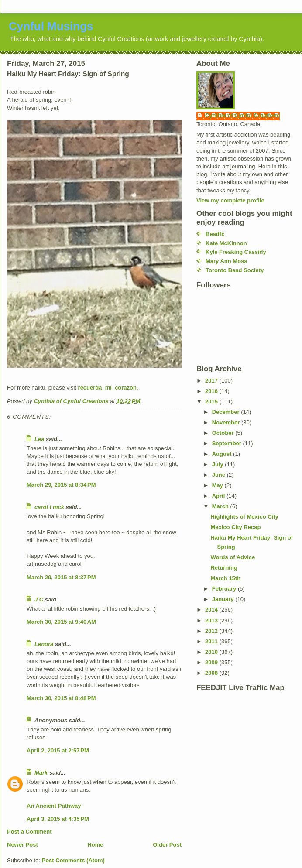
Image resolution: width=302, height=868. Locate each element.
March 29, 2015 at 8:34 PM (61, 485)
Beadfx (215, 234)
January (224, 599)
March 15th (225, 578)
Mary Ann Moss (226, 261)
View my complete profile (230, 200)
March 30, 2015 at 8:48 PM (61, 698)
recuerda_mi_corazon (107, 388)
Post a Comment (29, 832)
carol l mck (49, 507)
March (221, 506)
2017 (212, 381)
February (225, 589)
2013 (212, 620)
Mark (41, 773)
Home (95, 845)
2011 (212, 641)
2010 (212, 652)
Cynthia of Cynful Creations (242, 115)
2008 (212, 673)
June (220, 475)
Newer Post (22, 845)
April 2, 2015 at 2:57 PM (58, 750)
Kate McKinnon (226, 243)
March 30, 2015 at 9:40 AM (61, 622)
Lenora (44, 644)
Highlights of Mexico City (244, 517)
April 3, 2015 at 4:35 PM (58, 819)
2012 (212, 631)
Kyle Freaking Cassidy (236, 252)
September (228, 443)
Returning (224, 568)
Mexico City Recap (235, 527)
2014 (212, 610)
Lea (39, 439)
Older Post (167, 845)
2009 (212, 662)
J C (39, 600)
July (219, 464)
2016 (212, 391)
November (227, 422)
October (224, 433)
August (223, 454)
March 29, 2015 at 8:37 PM (61, 577)
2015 (212, 402)
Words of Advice (233, 557)
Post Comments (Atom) (73, 860)
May (218, 485)
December (226, 412)
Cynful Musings (51, 26)
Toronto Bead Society (235, 270)
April (219, 496)
